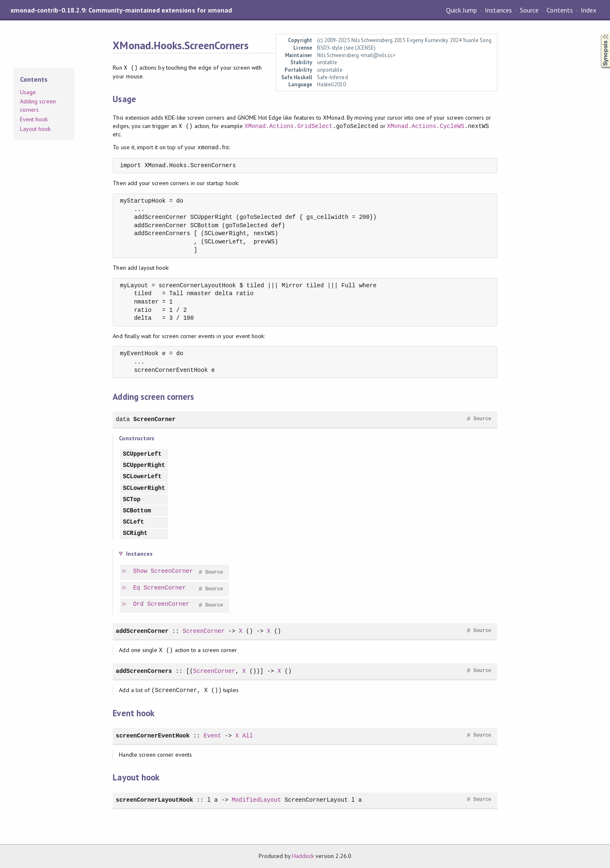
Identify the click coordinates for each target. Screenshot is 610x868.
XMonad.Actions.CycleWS (426, 126)
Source (529, 10)
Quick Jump (461, 10)
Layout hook (35, 129)
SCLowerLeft (142, 477)
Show (141, 571)
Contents (560, 10)
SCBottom (137, 511)
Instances (498, 10)
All (248, 736)
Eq (137, 588)
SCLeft (133, 522)
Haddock (303, 856)
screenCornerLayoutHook (154, 800)
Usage (28, 92)
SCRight (135, 533)
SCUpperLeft (142, 454)
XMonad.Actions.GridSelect (289, 126)
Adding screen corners (38, 105)
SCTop (131, 500)
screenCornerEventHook (152, 736)
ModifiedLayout (256, 800)
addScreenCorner (142, 631)
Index (589, 10)
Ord (139, 604)
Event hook (34, 119)
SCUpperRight (144, 465)
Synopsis (599, 34)
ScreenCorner (155, 419)
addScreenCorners (144, 671)
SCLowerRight (144, 488)
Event (212, 736)
